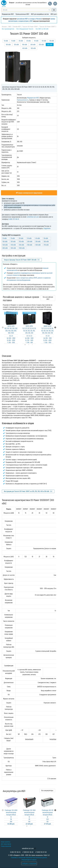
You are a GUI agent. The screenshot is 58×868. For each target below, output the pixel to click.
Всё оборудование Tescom (25, 29)
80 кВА (52, 41)
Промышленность (23, 100)
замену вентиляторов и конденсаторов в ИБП (32, 20)
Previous (3, 328)
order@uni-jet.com (33, 217)
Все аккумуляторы (47, 790)
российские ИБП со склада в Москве (29, 19)
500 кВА (33, 48)
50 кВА (46, 238)
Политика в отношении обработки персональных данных (29, 857)
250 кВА (41, 44)
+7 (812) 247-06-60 (28, 852)
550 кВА (30, 245)
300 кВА (46, 241)
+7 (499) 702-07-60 (41, 852)
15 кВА (13, 41)
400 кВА (25, 48)
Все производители (8, 29)
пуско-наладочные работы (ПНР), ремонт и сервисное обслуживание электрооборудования (29, 279)
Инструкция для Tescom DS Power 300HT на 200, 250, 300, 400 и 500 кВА (26, 491)
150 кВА (21, 241)
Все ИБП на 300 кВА (42, 29)
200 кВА (33, 44)
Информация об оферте (29, 860)
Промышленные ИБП (22, 14)
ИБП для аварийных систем (40, 14)
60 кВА (44, 41)
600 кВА (38, 245)
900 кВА (13, 248)
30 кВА (28, 41)
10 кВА (6, 41)
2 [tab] (33, 826)
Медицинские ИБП (8, 14)
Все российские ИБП (48, 298)
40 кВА (36, 41)
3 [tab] (35, 345)
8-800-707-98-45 (14, 219)
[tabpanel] (11, 328)
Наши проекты (6, 842)
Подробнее (47, 228)
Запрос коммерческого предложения (29, 193)
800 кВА (5, 248)
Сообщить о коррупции (29, 863)
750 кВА (46, 245)
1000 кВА (22, 248)
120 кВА (16, 44)
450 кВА (13, 245)
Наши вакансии (6, 846)
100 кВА (8, 44)
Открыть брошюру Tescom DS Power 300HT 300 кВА (20, 260)
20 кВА (21, 41)
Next (55, 328)
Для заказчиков (6, 844)
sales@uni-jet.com (28, 848)
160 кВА (25, 44)
